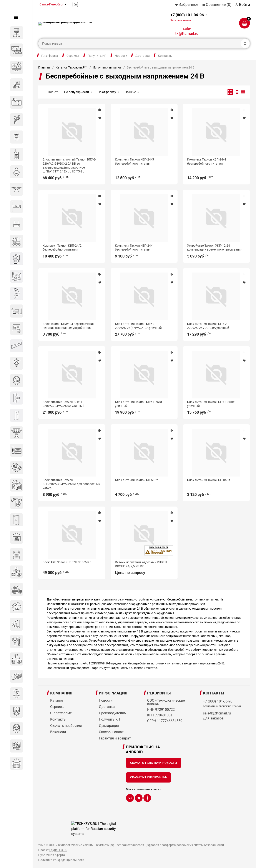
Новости (121, 56)
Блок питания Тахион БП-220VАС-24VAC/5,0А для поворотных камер (71, 484)
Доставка (143, 56)
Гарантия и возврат (115, 738)
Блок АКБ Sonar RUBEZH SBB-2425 (67, 562)
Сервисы (73, 56)
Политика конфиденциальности (61, 860)
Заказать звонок (181, 20)
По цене (130, 92)
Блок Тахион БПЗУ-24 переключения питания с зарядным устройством (69, 326)
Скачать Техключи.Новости (154, 763)
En (75, 4)
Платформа (50, 56)
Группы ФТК (58, 850)
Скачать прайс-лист (66, 726)
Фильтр (53, 92)
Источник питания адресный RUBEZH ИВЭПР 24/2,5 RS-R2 (142, 564)
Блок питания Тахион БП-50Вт (136, 480)
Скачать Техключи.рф (148, 777)
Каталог (57, 700)
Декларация (109, 726)
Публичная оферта (52, 855)
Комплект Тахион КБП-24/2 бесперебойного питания (62, 248)
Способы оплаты (113, 732)
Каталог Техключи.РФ (71, 67)
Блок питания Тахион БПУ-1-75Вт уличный (139, 404)
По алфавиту (107, 92)
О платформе (61, 713)
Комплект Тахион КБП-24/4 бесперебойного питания (207, 161)
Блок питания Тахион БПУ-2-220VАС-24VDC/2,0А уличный (208, 326)
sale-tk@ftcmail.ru (187, 31)
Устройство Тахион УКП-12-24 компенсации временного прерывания (215, 248)
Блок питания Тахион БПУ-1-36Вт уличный (211, 404)
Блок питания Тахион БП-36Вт (209, 480)
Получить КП (97, 56)
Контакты (165, 56)
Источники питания (107, 67)
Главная (44, 67)
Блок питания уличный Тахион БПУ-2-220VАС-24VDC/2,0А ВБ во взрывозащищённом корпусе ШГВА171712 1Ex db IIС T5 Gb (69, 165)
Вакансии (58, 732)
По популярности (76, 92)
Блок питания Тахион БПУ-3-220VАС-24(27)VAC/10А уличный (138, 326)
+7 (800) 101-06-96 (187, 17)
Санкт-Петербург (52, 4)
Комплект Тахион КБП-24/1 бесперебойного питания (134, 248)
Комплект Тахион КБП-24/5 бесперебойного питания (134, 161)
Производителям (113, 713)
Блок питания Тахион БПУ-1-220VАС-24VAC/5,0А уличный (63, 404)
